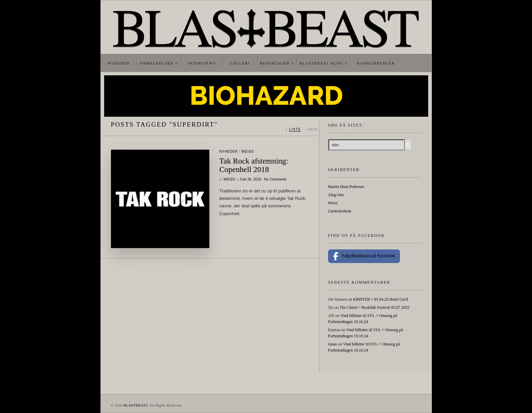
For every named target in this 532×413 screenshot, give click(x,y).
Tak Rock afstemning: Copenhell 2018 (254, 165)
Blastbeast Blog (321, 63)
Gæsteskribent (340, 211)
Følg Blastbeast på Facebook (364, 256)
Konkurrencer (376, 63)
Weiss (248, 152)
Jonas (333, 344)
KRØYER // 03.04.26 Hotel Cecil (381, 299)
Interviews (202, 63)
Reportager (275, 63)
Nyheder (119, 63)
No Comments (275, 179)
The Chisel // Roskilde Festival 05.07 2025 (375, 307)
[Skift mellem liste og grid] (302, 130)
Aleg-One (336, 195)
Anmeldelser (156, 63)
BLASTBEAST (136, 405)
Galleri (240, 63)
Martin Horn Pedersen (346, 187)
